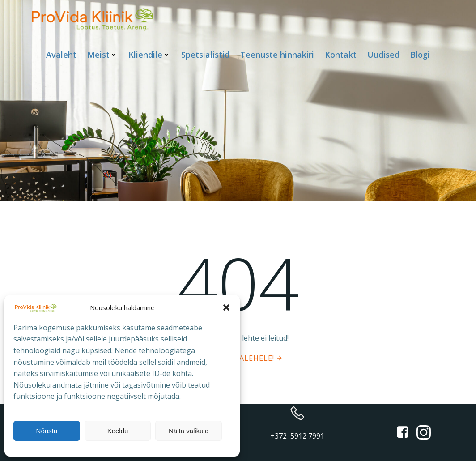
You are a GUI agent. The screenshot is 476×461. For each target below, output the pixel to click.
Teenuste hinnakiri (277, 55)
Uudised (383, 55)
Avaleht (61, 55)
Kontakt (341, 55)
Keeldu (118, 431)
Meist (102, 55)
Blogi (420, 55)
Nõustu (47, 431)
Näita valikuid (189, 431)
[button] (226, 307)
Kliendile (149, 55)
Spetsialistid (205, 55)
